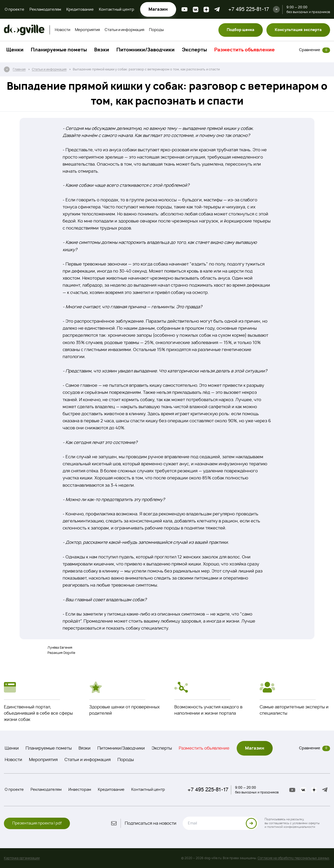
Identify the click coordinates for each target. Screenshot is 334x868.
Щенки (15, 50)
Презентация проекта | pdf (37, 823)
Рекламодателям (45, 10)
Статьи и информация (124, 30)
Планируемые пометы (59, 50)
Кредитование (80, 10)
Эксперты (194, 50)
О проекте (14, 10)
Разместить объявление (244, 50)
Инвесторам (80, 790)
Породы (156, 30)
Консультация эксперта (298, 30)
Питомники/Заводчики (145, 50)
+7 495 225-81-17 (249, 9)
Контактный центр (117, 10)
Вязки (102, 50)
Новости (62, 30)
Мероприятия (87, 30)
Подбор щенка (241, 30)
